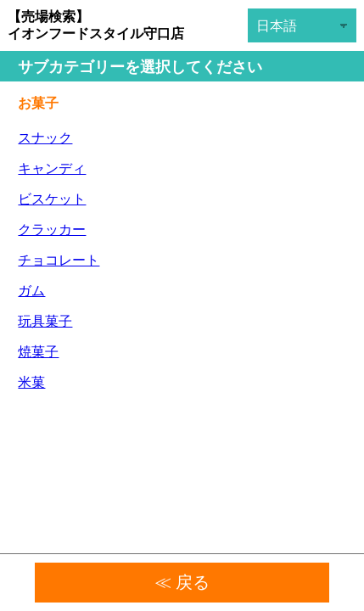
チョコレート (59, 260)
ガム (31, 291)
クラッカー (52, 230)
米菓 (31, 382)
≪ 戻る (182, 582)
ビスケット (52, 199)
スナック (45, 138)
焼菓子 (38, 352)
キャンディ (52, 168)
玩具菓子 (45, 321)
